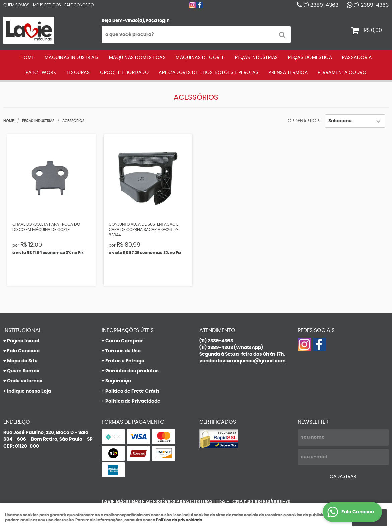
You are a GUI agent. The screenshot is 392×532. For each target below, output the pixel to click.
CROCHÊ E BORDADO (124, 73)
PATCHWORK (41, 73)
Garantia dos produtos (132, 371)
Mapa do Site (22, 361)
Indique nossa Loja (29, 391)
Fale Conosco (79, 5)
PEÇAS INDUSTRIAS (256, 58)
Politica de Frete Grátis (133, 391)
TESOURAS (78, 73)
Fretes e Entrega (125, 361)
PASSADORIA (357, 58)
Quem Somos (16, 5)
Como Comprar (124, 341)
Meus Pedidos (47, 5)
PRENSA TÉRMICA (288, 73)
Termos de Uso (123, 351)
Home (27, 58)
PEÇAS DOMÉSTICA (310, 58)
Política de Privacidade (133, 401)
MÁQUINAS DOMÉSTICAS (137, 58)
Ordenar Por (303, 121)
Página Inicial (23, 341)
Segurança (118, 381)
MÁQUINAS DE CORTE (200, 58)
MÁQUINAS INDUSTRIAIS (72, 58)
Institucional (22, 330)
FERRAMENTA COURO (342, 73)
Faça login (158, 21)
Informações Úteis (128, 330)
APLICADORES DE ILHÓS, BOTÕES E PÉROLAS (209, 73)
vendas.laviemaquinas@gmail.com (243, 361)
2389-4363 (321, 5)
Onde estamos (25, 381)
